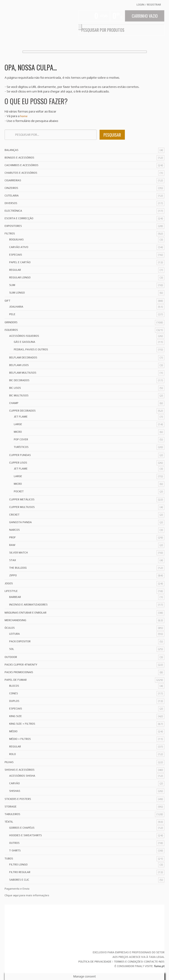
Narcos (14, 530)
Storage (11, 807)
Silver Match (19, 553)
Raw (12, 545)
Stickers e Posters (18, 799)
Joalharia (16, 307)
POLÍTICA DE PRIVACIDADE (95, 962)
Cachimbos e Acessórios (21, 165)
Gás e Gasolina (24, 342)
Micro (18, 432)
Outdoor (11, 657)
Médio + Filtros (20, 739)
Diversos (11, 203)
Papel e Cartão (20, 262)
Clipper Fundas (20, 455)
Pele (12, 314)
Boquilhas (16, 239)
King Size (16, 716)
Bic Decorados (19, 380)
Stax (13, 560)
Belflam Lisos (19, 365)
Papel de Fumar (16, 680)
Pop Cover (21, 439)
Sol (12, 649)
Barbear (15, 597)
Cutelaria (12, 196)
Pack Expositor (20, 641)
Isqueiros (11, 330)
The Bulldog (18, 568)
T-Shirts (15, 850)
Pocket (19, 491)
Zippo (13, 575)
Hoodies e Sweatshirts (26, 835)
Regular (15, 270)
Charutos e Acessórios (21, 173)
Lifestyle (11, 591)
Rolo (13, 754)
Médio (13, 731)
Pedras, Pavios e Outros (31, 349)
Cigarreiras (13, 180)
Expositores (13, 226)
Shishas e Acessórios (20, 770)
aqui (16, 895)
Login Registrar (149, 5)
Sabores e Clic (19, 880)
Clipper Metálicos (22, 499)
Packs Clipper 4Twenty (21, 665)
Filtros (10, 233)
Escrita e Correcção (19, 218)
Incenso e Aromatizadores (28, 605)
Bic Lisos (15, 388)
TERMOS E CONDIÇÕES (128, 962)
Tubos (9, 859)
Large (18, 424)
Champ (14, 403)
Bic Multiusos (19, 395)
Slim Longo (17, 293)
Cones (14, 693)
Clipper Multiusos (22, 507)
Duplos (14, 701)
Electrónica (13, 211)
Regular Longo (20, 277)
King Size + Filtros (22, 724)
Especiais (16, 255)
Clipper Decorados (22, 411)
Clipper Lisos (18, 463)
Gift (7, 301)
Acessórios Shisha (22, 776)
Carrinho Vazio (145, 16)
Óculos (10, 628)
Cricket (14, 515)
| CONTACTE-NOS (153, 962)
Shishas (15, 791)
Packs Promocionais (19, 672)
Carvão (14, 783)
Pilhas (9, 762)
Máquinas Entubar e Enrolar (26, 613)
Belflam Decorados (23, 357)
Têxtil (9, 822)
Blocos (14, 686)
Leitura (14, 634)
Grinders (11, 322)
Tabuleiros (12, 814)
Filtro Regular (20, 872)
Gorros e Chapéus (22, 828)
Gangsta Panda (20, 522)
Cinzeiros (11, 188)
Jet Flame (21, 417)
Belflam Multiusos (23, 373)
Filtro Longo (18, 865)
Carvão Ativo (19, 247)
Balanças (11, 150)
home (24, 116)
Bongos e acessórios (19, 158)
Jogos (9, 583)
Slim (12, 285)
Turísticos (21, 447)
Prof (13, 537)
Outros (14, 843)
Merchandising (15, 620)
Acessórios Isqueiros (24, 336)
